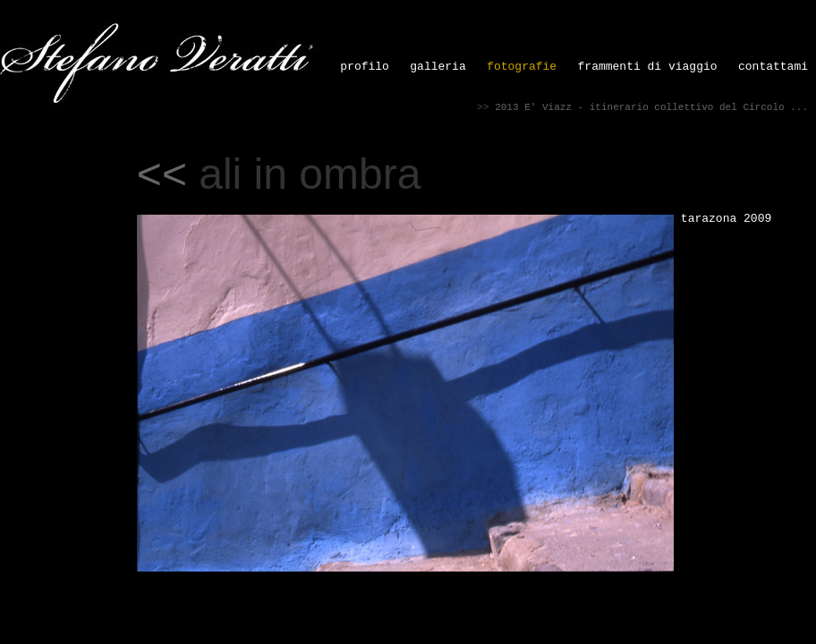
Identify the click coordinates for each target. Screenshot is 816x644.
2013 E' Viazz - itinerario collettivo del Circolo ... (651, 107)
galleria (438, 67)
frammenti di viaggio (648, 67)
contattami (773, 67)
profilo (365, 67)
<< (162, 174)
